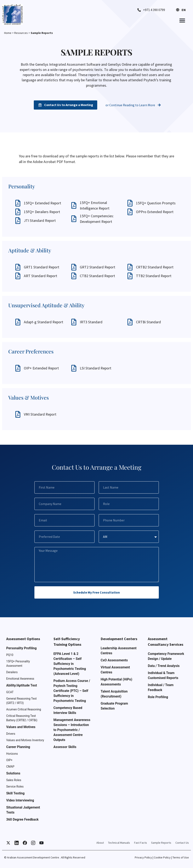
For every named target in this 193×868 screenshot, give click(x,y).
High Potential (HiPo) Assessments (117, 682)
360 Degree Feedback (22, 819)
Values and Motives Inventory (25, 740)
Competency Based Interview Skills (68, 710)
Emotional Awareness (20, 679)
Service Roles (15, 787)
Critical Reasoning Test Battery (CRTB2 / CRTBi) (22, 718)
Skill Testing (15, 793)
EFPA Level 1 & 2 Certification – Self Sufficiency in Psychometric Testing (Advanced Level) (70, 664)
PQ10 (10, 655)
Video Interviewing (20, 800)
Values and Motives (21, 727)
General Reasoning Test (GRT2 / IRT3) (21, 701)
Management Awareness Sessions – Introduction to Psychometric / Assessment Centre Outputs (72, 730)
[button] (182, 20)
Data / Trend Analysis (164, 666)
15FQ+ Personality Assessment (18, 664)
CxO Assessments (114, 660)
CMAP (10, 767)
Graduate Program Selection (114, 706)
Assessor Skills (65, 747)
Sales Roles (14, 780)
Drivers (11, 734)
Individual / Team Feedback (161, 687)
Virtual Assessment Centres (115, 670)
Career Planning (18, 747)
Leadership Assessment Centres (119, 651)
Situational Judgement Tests (23, 810)
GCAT (10, 692)
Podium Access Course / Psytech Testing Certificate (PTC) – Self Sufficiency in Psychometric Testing (72, 691)
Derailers (12, 672)
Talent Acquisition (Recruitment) (114, 694)
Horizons (12, 754)
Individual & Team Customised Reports (163, 675)
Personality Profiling (21, 648)
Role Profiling (158, 697)
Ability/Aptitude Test (22, 685)
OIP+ (9, 760)
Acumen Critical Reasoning (24, 709)
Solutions (13, 773)
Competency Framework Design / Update (166, 656)
